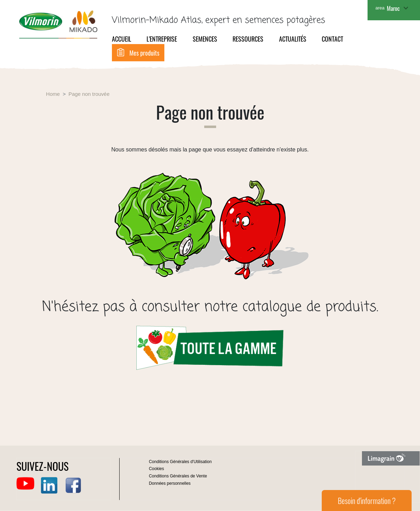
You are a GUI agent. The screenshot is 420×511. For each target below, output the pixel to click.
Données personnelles (170, 483)
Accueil (122, 39)
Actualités (293, 39)
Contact (332, 39)
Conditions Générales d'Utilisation (180, 462)
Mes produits (144, 53)
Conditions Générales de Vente (178, 476)
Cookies (156, 469)
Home (53, 94)
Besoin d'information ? (367, 501)
